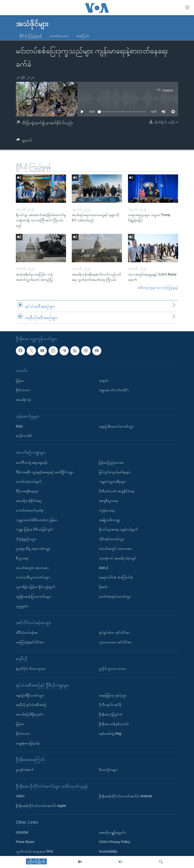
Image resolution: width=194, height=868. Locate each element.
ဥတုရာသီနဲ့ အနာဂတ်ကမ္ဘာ (33, 549)
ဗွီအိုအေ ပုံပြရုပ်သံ (111, 714)
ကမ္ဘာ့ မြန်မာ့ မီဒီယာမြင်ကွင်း (34, 529)
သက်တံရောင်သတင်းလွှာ (115, 596)
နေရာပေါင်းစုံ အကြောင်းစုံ (116, 577)
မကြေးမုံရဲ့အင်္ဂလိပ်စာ (30, 642)
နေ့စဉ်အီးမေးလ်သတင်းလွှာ (116, 426)
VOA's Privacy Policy (115, 842)
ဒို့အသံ (103, 587)
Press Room (25, 842)
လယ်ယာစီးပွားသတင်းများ (33, 577)
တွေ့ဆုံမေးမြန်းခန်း (28, 743)
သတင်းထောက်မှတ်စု (30, 510)
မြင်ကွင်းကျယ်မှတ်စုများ (115, 472)
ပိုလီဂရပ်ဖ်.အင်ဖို (110, 705)
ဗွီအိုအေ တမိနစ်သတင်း (114, 724)
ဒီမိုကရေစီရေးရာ (27, 491)
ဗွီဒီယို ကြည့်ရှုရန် (31, 36)
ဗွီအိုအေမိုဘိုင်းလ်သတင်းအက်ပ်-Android (125, 796)
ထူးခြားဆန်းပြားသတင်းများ (33, 596)
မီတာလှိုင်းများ (108, 770)
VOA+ (20, 796)
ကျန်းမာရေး (107, 510)
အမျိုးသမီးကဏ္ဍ (109, 520)
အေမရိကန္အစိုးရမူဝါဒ (112, 832)
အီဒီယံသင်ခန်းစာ (27, 632)
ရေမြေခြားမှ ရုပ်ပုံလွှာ (113, 695)
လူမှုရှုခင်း (22, 606)
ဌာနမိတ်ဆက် (25, 770)
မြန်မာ (20, 381)
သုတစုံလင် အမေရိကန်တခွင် (118, 558)
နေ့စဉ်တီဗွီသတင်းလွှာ (30, 695)
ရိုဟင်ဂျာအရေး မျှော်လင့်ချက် (118, 529)
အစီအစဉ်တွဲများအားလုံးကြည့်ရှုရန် (158, 288)
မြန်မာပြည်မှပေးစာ (111, 462)
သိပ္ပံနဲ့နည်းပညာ (26, 539)
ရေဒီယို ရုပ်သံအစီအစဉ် (31, 705)
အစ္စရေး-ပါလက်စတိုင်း (114, 390)
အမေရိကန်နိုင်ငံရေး (29, 501)
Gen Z (104, 568)
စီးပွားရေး (22, 558)
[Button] (24, 141)
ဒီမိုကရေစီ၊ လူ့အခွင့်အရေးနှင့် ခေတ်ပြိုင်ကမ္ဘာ (45, 472)
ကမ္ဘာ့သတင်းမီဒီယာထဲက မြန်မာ (37, 520)
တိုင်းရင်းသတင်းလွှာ (112, 539)
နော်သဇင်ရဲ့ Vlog (110, 734)
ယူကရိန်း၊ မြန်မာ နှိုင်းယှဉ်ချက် (36, 587)
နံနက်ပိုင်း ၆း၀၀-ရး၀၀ (31, 669)
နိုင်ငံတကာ (23, 390)
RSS (19, 426)
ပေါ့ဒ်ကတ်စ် (24, 436)
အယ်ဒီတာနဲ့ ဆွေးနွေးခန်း (32, 462)
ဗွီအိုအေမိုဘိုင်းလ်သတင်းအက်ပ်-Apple (41, 806)
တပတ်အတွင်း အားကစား (32, 568)
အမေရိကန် (23, 400)
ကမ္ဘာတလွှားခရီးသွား (112, 481)
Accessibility (108, 851)
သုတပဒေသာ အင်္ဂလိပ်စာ (115, 642)
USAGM (22, 832)
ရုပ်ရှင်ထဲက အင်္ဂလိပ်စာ (114, 632)
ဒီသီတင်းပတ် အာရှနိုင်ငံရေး (117, 491)
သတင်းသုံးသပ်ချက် (29, 481)
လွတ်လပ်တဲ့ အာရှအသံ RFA (34, 851)
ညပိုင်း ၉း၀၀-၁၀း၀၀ (113, 669)
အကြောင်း (83, 36)
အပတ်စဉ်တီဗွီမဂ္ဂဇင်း (30, 714)
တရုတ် (103, 381)
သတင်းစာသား (59, 36)
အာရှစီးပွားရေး (109, 501)
